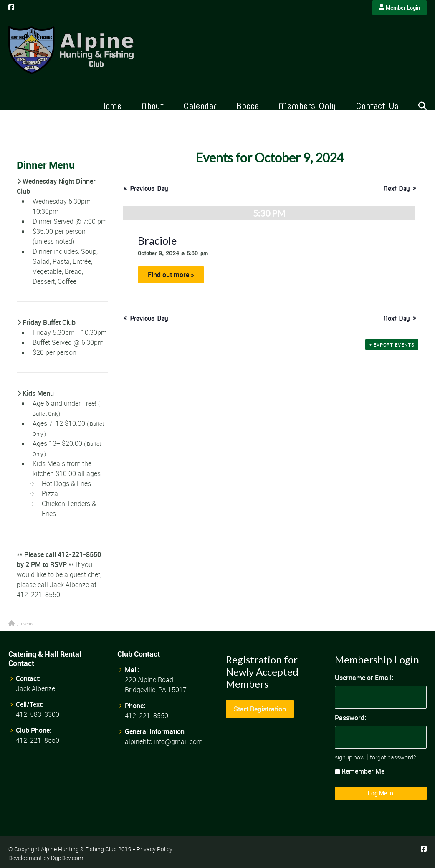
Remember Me (360, 771)
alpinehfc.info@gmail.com (164, 741)
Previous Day (146, 189)
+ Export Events (392, 345)
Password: (350, 718)
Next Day (400, 189)
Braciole (157, 240)
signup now (350, 757)
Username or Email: (364, 678)
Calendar (200, 106)
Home (111, 106)
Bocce (248, 106)
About (152, 106)
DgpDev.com (67, 858)
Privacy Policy (154, 849)
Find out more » (171, 275)
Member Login (399, 8)
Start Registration (260, 709)
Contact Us (377, 106)
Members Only (307, 106)
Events (27, 624)
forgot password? (393, 757)
